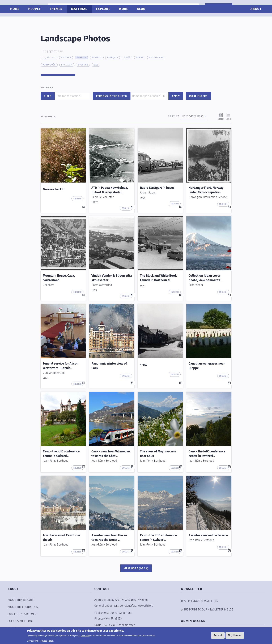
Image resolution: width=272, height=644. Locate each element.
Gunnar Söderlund (121, 613)
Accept (218, 635)
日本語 (127, 57)
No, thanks (235, 635)
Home (16, 19)
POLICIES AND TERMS (20, 621)
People (36, 19)
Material (80, 19)
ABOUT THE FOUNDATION (23, 607)
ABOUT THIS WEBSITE (21, 600)
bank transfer (127, 625)
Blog (142, 19)
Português (49, 65)
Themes (57, 19)
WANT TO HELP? (218, 7)
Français (113, 57)
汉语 (96, 65)
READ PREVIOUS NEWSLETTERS (200, 601)
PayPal (112, 625)
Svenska (83, 65)
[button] (63, 155)
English (81, 57)
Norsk (140, 57)
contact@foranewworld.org (137, 606)
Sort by (174, 116)
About (255, 19)
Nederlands (156, 57)
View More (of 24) (136, 568)
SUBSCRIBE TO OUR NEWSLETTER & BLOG (208, 610)
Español (97, 57)
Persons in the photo (112, 96)
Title (48, 96)
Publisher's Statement (23, 614)
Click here (85, 636)
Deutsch (66, 57)
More (125, 19)
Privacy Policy (47, 641)
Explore (104, 19)
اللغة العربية (49, 57)
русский (67, 65)
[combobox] (253, 7)
